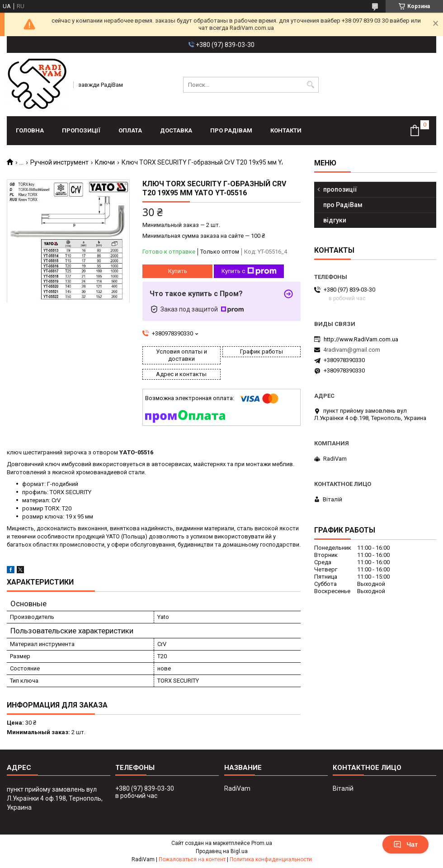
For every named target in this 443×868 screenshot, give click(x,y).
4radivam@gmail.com (352, 350)
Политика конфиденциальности (271, 859)
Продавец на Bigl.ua (222, 851)
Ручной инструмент (59, 162)
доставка (176, 130)
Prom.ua (262, 843)
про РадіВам (231, 130)
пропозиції (81, 130)
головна (30, 130)
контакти (286, 130)
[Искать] (311, 85)
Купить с (249, 271)
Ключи (105, 162)
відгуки (335, 220)
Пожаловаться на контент (192, 859)
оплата (130, 130)
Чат (405, 844)
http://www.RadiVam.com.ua (361, 339)
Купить (178, 271)
